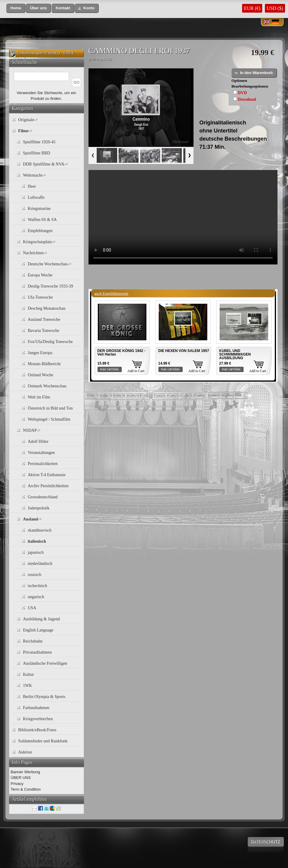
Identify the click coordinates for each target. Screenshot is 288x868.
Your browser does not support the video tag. (183, 217)
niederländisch (40, 564)
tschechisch (38, 586)
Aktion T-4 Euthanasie (47, 475)
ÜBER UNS (21, 778)
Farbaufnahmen (36, 708)
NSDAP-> (32, 430)
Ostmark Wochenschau (47, 386)
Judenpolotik (39, 508)
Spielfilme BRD (37, 153)
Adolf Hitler (38, 441)
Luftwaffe (36, 197)
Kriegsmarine (39, 209)
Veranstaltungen (41, 453)
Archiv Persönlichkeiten (48, 486)
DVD (242, 93)
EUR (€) (252, 8)
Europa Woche (40, 275)
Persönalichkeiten (43, 464)
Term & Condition (26, 789)
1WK (28, 686)
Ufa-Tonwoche (40, 297)
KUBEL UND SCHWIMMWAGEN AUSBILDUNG (235, 354)
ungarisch (36, 597)
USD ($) (275, 8)
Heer (32, 186)
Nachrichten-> (35, 253)
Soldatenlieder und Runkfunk (43, 741)
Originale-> (28, 120)
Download (247, 99)
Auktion (25, 752)
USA (32, 608)
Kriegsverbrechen (38, 719)
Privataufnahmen (37, 652)
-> (25, 131)
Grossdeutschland (43, 497)
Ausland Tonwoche (44, 319)
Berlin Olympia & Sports (44, 697)
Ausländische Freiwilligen (45, 663)
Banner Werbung (25, 772)
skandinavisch (40, 530)
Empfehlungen (40, 231)
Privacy (17, 784)
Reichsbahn (33, 641)
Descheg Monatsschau (47, 308)
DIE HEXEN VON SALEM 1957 (184, 351)
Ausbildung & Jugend (42, 619)
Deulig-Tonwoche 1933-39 (51, 286)
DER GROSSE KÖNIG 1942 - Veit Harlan (121, 353)
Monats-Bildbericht (44, 364)
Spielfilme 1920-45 (39, 142)
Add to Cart (136, 371)
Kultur (29, 674)
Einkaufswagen (30, 53)
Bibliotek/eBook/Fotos (37, 730)
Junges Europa (40, 353)
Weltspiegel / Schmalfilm (49, 419)
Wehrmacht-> (35, 175)
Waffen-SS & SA (42, 220)
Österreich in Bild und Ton (50, 408)
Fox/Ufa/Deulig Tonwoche (50, 342)
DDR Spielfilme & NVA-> (46, 164)
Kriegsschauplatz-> (39, 242)
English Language (38, 630)
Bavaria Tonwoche (44, 331)
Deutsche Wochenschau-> (50, 264)
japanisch (36, 552)
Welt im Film (39, 397)
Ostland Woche (41, 375)
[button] (16, 8)
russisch (35, 575)
